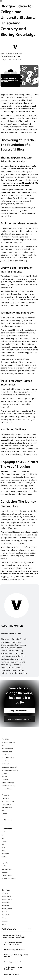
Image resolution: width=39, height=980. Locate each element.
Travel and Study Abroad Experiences (13, 968)
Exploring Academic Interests (15, 949)
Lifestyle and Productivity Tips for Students (16, 956)
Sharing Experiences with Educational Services (13, 943)
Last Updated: (5, 60)
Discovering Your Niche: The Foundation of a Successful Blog (14, 936)
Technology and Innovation (14, 962)
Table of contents (9, 929)
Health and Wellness (12, 974)
